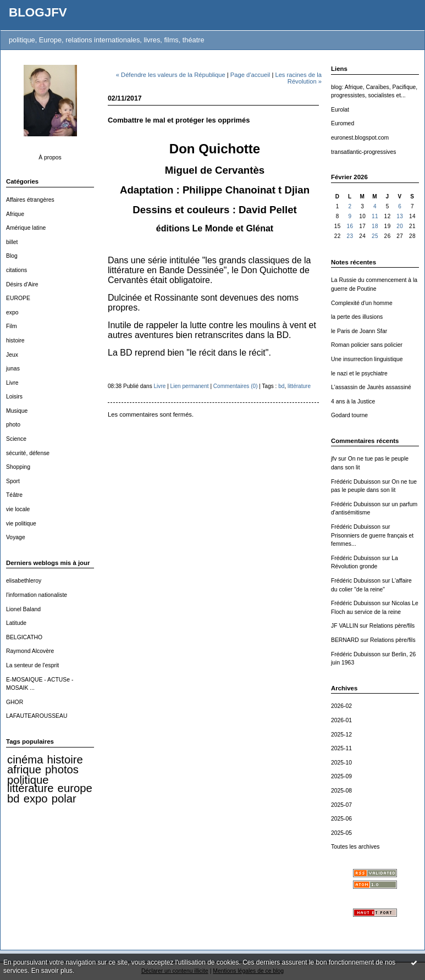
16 (350, 226)
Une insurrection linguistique (367, 359)
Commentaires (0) (236, 386)
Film (12, 326)
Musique (17, 411)
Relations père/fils (392, 626)
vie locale (18, 509)
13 (400, 216)
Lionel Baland (23, 609)
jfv (334, 459)
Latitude (16, 623)
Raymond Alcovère (30, 651)
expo (12, 312)
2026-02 (341, 706)
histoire (15, 340)
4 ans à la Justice (353, 402)
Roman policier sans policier (367, 345)
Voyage (16, 537)
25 (375, 236)
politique (28, 780)
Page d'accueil (250, 75)
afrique (24, 769)
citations (16, 270)
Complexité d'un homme (362, 303)
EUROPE (18, 298)
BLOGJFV (38, 12)
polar (64, 799)
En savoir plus (52, 971)
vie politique (21, 524)
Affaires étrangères (30, 200)
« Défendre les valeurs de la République (171, 75)
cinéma (25, 760)
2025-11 (341, 748)
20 (400, 226)
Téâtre (14, 495)
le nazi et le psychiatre (359, 373)
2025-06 (341, 819)
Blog (12, 256)
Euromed (343, 123)
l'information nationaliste (37, 595)
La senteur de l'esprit (32, 665)
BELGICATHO (24, 637)
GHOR (15, 702)
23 (350, 236)
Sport (13, 481)
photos (62, 769)
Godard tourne (349, 415)
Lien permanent (190, 386)
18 (375, 226)
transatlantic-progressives (363, 152)
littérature (30, 788)
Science (16, 439)
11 (375, 216)
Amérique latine (26, 228)
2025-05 (341, 833)
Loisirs (14, 397)
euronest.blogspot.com (360, 138)
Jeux (12, 355)
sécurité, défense (28, 453)
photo (13, 425)
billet (12, 242)
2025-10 (341, 763)
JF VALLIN (344, 626)
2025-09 (341, 776)
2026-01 (341, 720)
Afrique (15, 214)
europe (75, 788)
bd (13, 799)
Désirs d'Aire (22, 284)
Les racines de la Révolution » (298, 78)
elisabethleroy (24, 581)
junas (13, 369)
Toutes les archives (355, 847)
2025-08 (341, 791)
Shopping (18, 467)
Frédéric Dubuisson (356, 482)
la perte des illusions (357, 317)
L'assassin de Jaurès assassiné (371, 387)
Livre (12, 383)
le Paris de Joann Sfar (359, 331)
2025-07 (341, 805)
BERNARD (345, 640)
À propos (50, 157)
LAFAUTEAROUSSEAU (37, 716)
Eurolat (340, 110)
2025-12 (341, 735)
